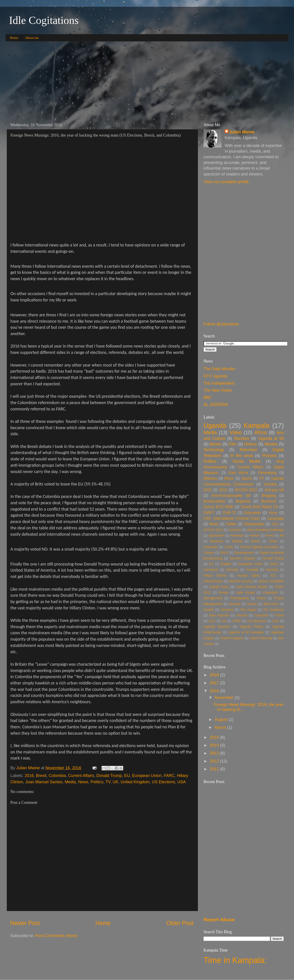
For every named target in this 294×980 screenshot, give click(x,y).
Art (282, 535)
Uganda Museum (217, 627)
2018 (215, 675)
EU (127, 776)
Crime (229, 547)
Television (248, 450)
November (225, 698)
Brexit (41, 776)
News (83, 782)
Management (213, 598)
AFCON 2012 (246, 490)
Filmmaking (267, 473)
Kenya (224, 592)
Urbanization (254, 524)
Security (235, 604)
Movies (271, 444)
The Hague (248, 610)
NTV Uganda (215, 376)
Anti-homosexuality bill (231, 495)
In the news (242, 456)
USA (182, 782)
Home (14, 38)
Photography (240, 598)
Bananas (217, 541)
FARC (169, 776)
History (251, 444)
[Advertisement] (147, 80)
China (273, 541)
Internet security (241, 581)
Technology (214, 450)
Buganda (243, 501)
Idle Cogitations (44, 20)
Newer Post (25, 923)
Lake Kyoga (245, 592)
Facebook (211, 570)
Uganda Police (251, 627)
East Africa (238, 473)
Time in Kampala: (235, 960)
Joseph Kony (219, 587)
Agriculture (217, 535)
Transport (261, 615)
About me (32, 38)
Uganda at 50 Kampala (246, 632)
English (226, 564)
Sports (247, 478)
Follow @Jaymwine (221, 324)
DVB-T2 (230, 513)
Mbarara (210, 478)
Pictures (269, 456)
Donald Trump (109, 776)
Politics (97, 782)
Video (236, 432)
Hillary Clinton (215, 575)
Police (261, 598)
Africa (260, 432)
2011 (215, 769)
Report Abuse (219, 920)
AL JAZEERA (216, 405)
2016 (29, 776)
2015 (215, 737)
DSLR (224, 553)
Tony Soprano (219, 615)
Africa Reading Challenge (265, 530)
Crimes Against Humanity (259, 547)
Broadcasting (214, 501)
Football (252, 570)
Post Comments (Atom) (56, 936)
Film (233, 444)
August (222, 720)
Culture (209, 553)
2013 (223, 490)
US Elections (163, 782)
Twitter (231, 524)
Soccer (252, 604)
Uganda (215, 426)
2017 (215, 683)
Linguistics (270, 592)
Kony (273, 513)
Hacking (272, 570)
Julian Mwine (29, 768)
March (221, 727)
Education (252, 513)
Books (216, 444)
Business (269, 501)
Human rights (248, 575)
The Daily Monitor (219, 369)
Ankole (255, 535)
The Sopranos (273, 610)
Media (70, 782)
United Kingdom (135, 782)
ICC (274, 575)
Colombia (57, 776)
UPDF (237, 621)
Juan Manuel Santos (44, 782)
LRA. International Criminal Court (232, 518)
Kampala (256, 426)
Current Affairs (81, 776)
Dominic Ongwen (243, 558)
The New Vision (218, 390)
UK (115, 782)
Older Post (180, 923)
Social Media (246, 461)
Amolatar (237, 535)
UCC (212, 621)
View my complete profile (226, 182)
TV (108, 782)
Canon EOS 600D (219, 507)
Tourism (242, 615)
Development (244, 553)
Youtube (270, 484)
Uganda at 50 (271, 438)
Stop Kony (271, 604)
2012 (208, 490)
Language (276, 518)
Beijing (237, 541)
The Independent (219, 383)
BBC (208, 398)
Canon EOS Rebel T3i (260, 507)
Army (270, 535)
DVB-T (209, 513)
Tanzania (227, 610)
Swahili (209, 610)
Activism (235, 530)
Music (229, 478)
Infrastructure (213, 581)
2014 (215, 745)
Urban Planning (261, 638)
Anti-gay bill (274, 490)
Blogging (269, 495)
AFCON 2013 (213, 530)
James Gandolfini (271, 581)
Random (242, 438)
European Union (147, 776)
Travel (279, 615)
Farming (232, 570)
